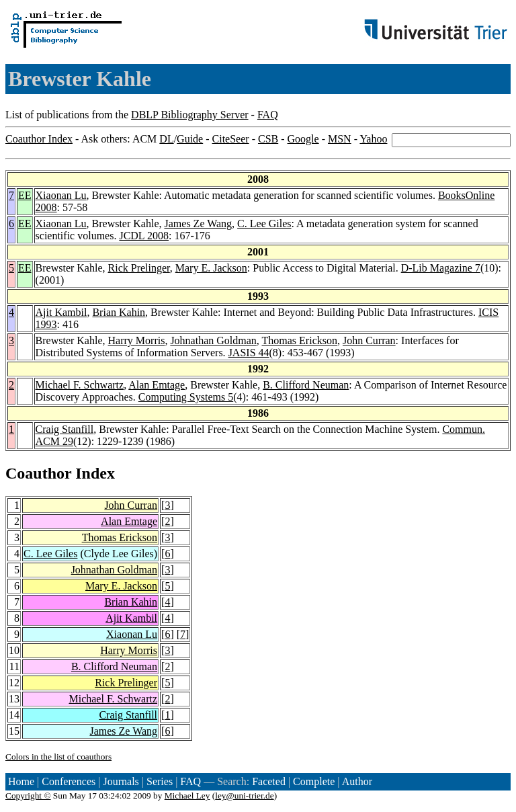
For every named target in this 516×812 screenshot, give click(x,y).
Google (303, 139)
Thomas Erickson (300, 340)
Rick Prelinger (139, 268)
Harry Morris (137, 340)
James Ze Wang (199, 224)
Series (160, 781)
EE (25, 195)
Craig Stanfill (65, 429)
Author (357, 781)
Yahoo (373, 139)
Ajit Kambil (61, 312)
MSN (340, 139)
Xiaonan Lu (61, 195)
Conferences (69, 781)
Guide (190, 139)
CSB (268, 139)
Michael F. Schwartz (80, 385)
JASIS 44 (249, 353)
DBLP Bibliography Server (190, 115)
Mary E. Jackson (211, 268)
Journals (121, 781)
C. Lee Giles (264, 224)
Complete (314, 781)
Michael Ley (187, 796)
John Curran (369, 340)
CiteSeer (231, 139)
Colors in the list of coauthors (58, 757)
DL (166, 139)
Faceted (269, 781)
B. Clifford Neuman (306, 385)
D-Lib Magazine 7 (441, 268)
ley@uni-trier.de (244, 796)
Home (21, 781)
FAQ (268, 115)
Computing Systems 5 (186, 397)
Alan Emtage (157, 385)
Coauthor (38, 473)
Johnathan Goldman (213, 340)
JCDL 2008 (144, 236)
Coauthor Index (39, 139)
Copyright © (28, 796)
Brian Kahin (119, 312)
